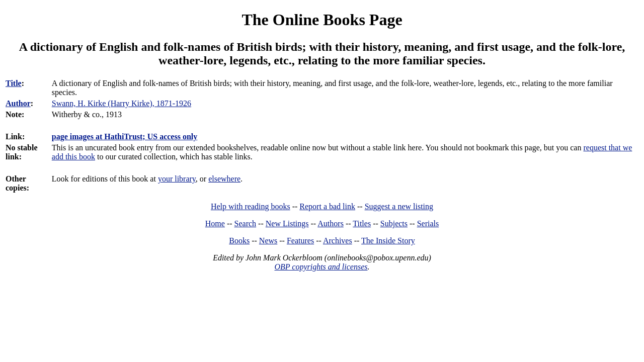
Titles (362, 223)
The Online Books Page (322, 20)
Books (239, 241)
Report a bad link (327, 206)
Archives (338, 241)
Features (300, 241)
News (268, 241)
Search (246, 223)
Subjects (394, 223)
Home (215, 223)
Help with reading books (251, 206)
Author (18, 103)
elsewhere (224, 179)
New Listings (287, 223)
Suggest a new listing (399, 206)
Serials (428, 223)
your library (177, 179)
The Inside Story (388, 241)
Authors (331, 223)
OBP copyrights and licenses (321, 267)
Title (14, 83)
